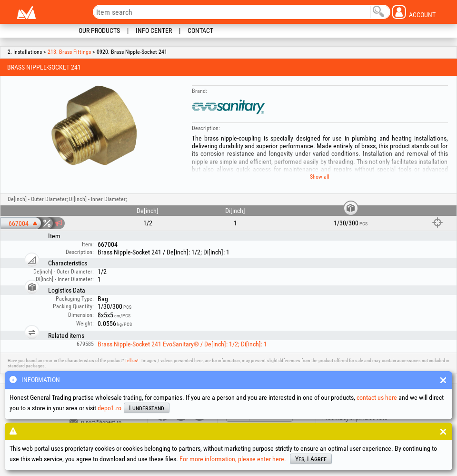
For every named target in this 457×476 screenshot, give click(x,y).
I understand (147, 408)
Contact (200, 30)
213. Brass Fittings (69, 52)
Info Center (154, 30)
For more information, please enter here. (233, 459)
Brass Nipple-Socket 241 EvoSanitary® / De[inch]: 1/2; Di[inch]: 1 (182, 344)
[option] (93, 128)
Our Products (99, 30)
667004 (19, 223)
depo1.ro (109, 408)
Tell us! (131, 360)
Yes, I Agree (311, 459)
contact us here (377, 397)
